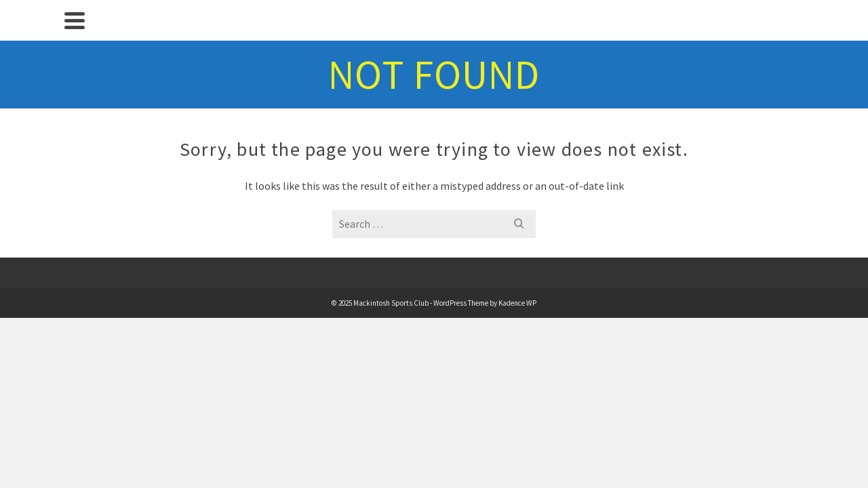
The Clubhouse (81, 160)
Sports (81, 130)
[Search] (81, 339)
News (81, 100)
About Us (82, 220)
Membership (81, 190)
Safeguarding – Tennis (81, 309)
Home (81, 70)
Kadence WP (599, 260)
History (81, 249)
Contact (81, 279)
